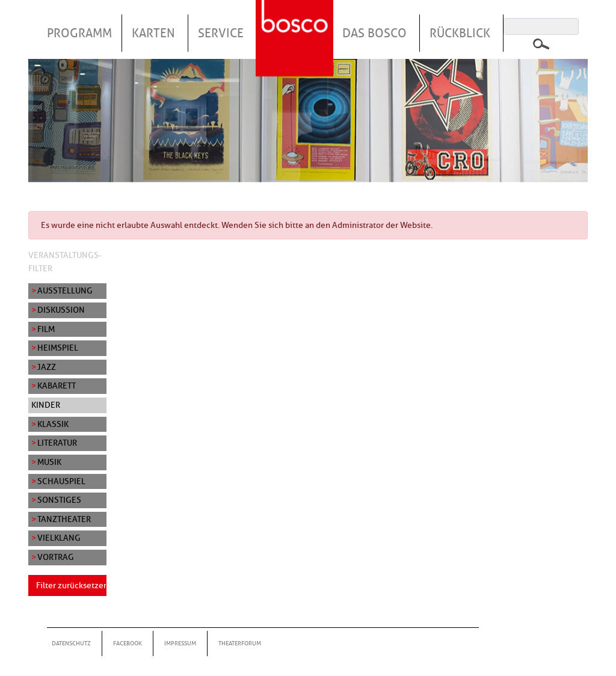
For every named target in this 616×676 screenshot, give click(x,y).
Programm (79, 33)
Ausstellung (65, 290)
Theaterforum (240, 643)
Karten (153, 33)
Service (221, 33)
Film (46, 329)
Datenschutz (71, 643)
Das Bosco (374, 33)
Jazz (47, 367)
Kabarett (57, 386)
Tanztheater (64, 519)
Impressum (180, 643)
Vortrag (56, 557)
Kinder (46, 405)
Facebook (128, 643)
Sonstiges (59, 500)
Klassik (53, 424)
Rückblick (460, 33)
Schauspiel (61, 481)
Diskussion (61, 310)
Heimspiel (58, 348)
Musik (49, 462)
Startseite (296, 23)
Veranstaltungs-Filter (65, 262)
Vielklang (59, 538)
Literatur (57, 443)
